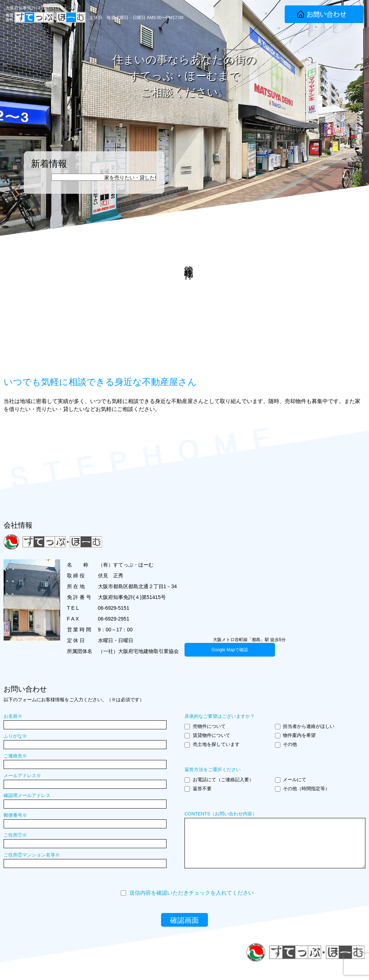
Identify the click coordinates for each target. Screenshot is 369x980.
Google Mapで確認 (230, 650)
